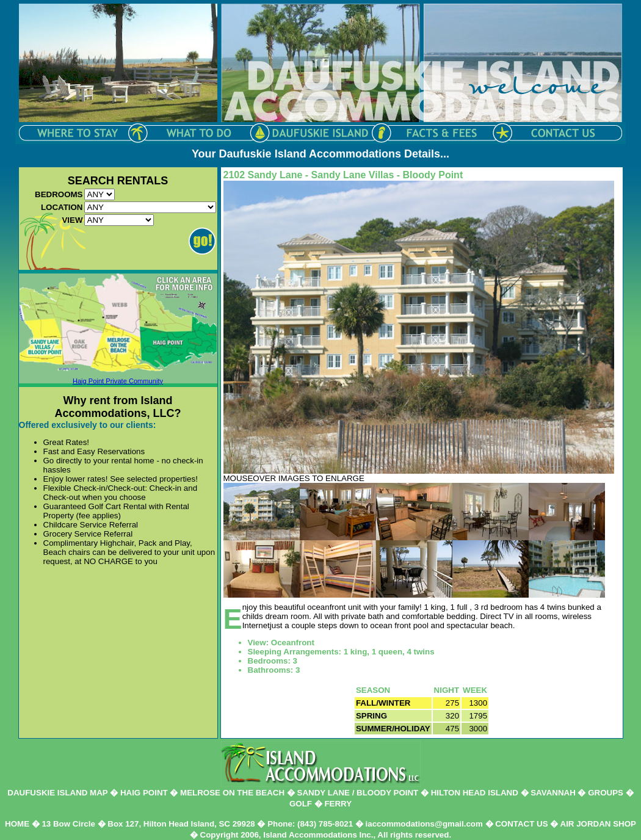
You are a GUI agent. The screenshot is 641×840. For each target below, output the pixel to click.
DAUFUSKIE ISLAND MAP (57, 793)
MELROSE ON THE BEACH (232, 793)
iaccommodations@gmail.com (424, 824)
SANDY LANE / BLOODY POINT (358, 793)
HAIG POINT (144, 793)
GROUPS (606, 793)
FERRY (338, 804)
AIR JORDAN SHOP (598, 824)
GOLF (301, 804)
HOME (17, 824)
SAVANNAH (553, 793)
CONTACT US (521, 824)
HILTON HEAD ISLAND (475, 793)
